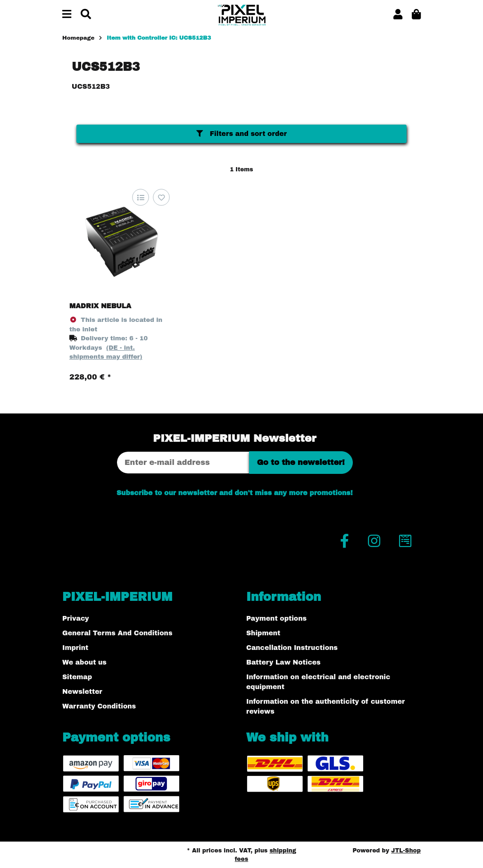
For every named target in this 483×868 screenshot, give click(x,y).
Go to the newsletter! (301, 462)
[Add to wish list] (161, 198)
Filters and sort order (241, 134)
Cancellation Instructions (292, 648)
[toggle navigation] (67, 15)
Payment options (276, 619)
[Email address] (183, 463)
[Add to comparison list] (140, 198)
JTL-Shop (406, 851)
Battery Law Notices (283, 662)
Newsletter (82, 692)
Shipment (263, 633)
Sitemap (77, 677)
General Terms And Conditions (117, 633)
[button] (398, 15)
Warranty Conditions (99, 706)
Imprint (75, 648)
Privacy (76, 619)
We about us (84, 662)
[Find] (86, 15)
